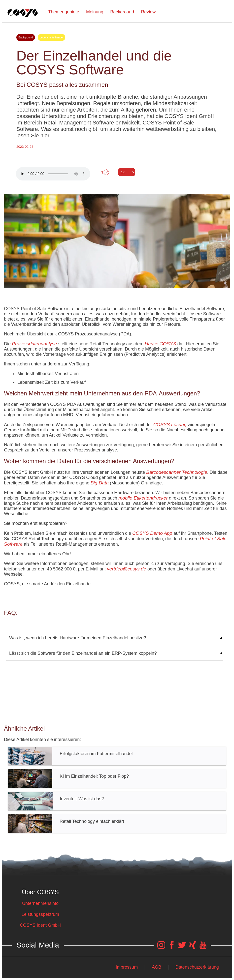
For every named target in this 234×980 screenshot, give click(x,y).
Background (122, 12)
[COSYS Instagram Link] (161, 948)
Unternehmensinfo (40, 903)
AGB (157, 967)
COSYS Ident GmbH (40, 925)
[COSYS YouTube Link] (203, 948)
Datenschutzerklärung (197, 967)
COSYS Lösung (170, 425)
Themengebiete (64, 12)
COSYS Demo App (152, 533)
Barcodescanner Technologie (177, 472)
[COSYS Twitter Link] (182, 948)
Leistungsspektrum (40, 914)
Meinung (95, 12)
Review (148, 12)
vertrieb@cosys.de (127, 569)
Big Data (100, 483)
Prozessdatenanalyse (34, 344)
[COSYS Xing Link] (193, 948)
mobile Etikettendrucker (143, 498)
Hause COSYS (160, 344)
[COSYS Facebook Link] (172, 948)
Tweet (117, 181)
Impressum (127, 967)
